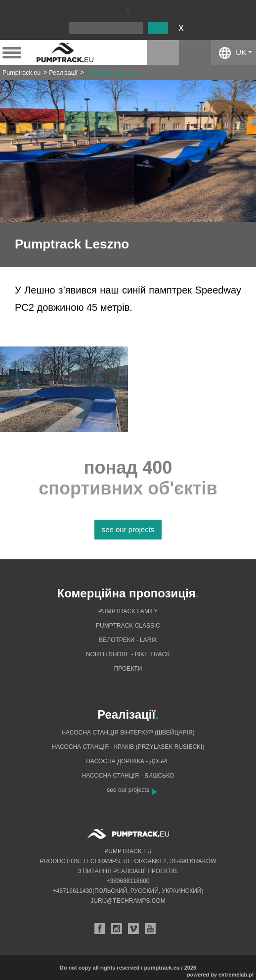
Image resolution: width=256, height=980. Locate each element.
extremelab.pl (236, 975)
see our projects (128, 529)
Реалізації (63, 73)
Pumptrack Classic (128, 626)
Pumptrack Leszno (112, 73)
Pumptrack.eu (21, 73)
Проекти (128, 669)
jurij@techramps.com (128, 901)
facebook (195, 52)
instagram (163, 52)
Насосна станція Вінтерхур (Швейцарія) (128, 733)
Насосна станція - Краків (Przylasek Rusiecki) (128, 747)
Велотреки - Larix (128, 640)
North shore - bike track (128, 654)
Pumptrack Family (128, 611)
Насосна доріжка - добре (128, 761)
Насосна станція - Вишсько (128, 776)
